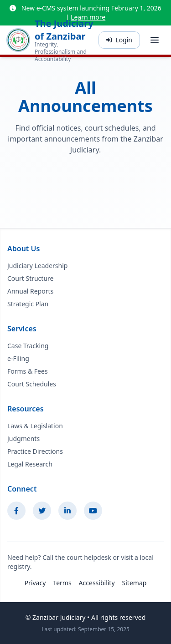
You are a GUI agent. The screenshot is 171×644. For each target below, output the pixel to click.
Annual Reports (30, 291)
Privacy (35, 583)
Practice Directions (35, 451)
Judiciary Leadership (37, 266)
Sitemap (135, 583)
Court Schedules (32, 384)
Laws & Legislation (35, 426)
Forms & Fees (28, 371)
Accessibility (97, 583)
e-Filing (18, 358)
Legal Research (30, 464)
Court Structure (30, 278)
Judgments (23, 439)
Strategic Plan (28, 304)
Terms (62, 583)
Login (119, 40)
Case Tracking (28, 346)
